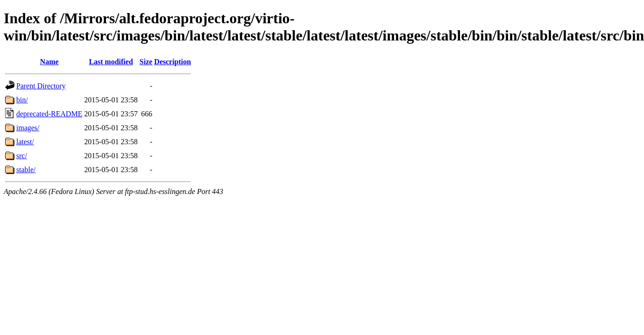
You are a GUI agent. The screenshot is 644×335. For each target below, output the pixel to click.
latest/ (25, 142)
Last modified (111, 62)
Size (146, 62)
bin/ (22, 100)
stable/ (26, 170)
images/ (28, 128)
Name (49, 62)
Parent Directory (41, 86)
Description (173, 62)
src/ (22, 156)
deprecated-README (49, 114)
